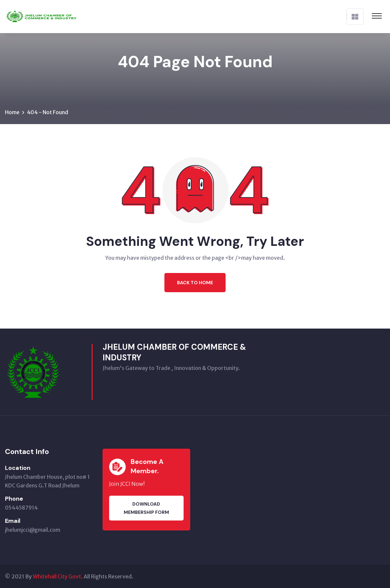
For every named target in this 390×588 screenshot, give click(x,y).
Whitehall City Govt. (58, 576)
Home (12, 112)
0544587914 (21, 508)
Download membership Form (146, 508)
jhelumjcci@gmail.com (33, 530)
